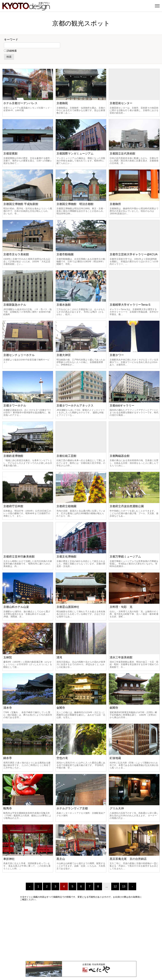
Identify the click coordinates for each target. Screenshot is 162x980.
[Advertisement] (81, 931)
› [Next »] (132, 886)
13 (124, 886)
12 (115, 886)
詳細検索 (12, 51)
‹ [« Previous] (30, 886)
